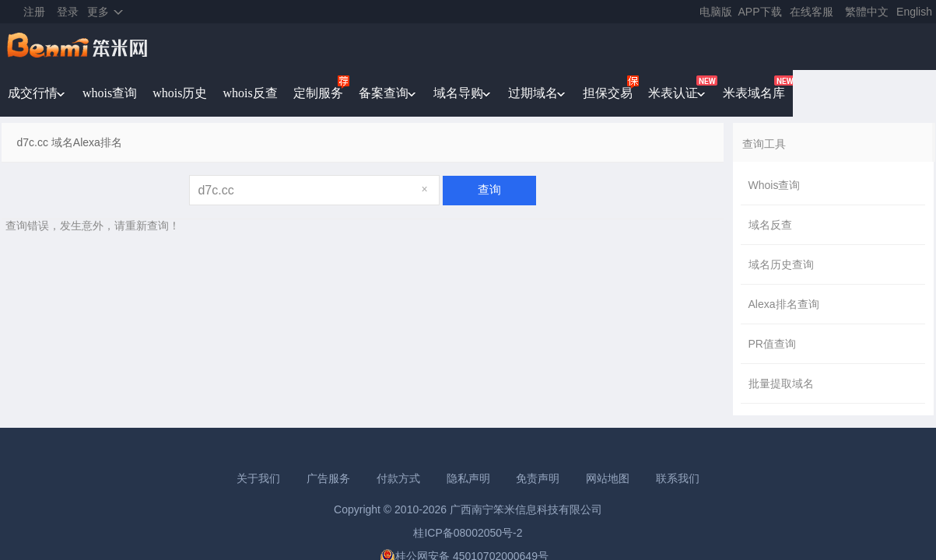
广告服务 (328, 478)
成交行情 (33, 93)
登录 (68, 12)
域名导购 (458, 93)
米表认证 (673, 93)
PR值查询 (772, 344)
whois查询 (110, 93)
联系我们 (678, 478)
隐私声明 (468, 478)
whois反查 (250, 93)
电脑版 (716, 12)
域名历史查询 (781, 264)
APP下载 (760, 12)
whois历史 (180, 93)
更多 (98, 12)
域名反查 (770, 225)
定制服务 (318, 93)
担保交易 (608, 93)
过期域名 (533, 93)
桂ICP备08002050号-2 (468, 533)
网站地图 (608, 478)
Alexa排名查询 (784, 304)
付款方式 (398, 478)
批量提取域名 (781, 383)
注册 (34, 12)
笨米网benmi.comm (79, 47)
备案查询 (384, 93)
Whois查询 (775, 185)
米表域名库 (754, 93)
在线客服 (812, 12)
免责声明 (538, 478)
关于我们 (258, 478)
